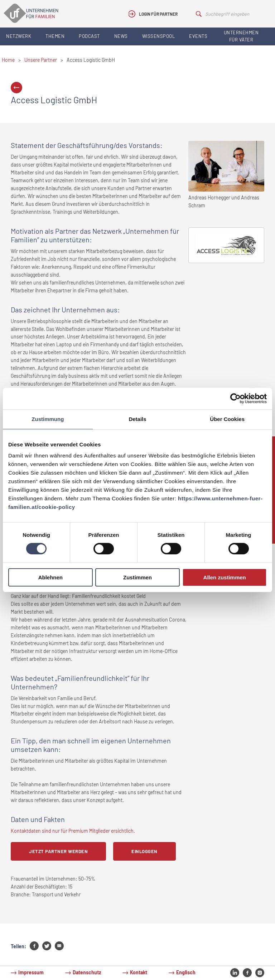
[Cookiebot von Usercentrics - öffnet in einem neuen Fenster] (235, 399)
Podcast (89, 36)
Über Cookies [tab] (227, 419)
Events (198, 36)
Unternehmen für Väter (241, 36)
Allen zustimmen (225, 577)
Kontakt (139, 972)
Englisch (186, 972)
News (121, 36)
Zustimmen (137, 577)
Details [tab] (137, 419)
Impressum (31, 972)
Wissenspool (159, 36)
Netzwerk (19, 36)
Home (8, 60)
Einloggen (144, 851)
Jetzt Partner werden (58, 851)
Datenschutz (87, 972)
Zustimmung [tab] (48, 419)
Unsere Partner (41, 60)
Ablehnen (50, 577)
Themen (55, 36)
